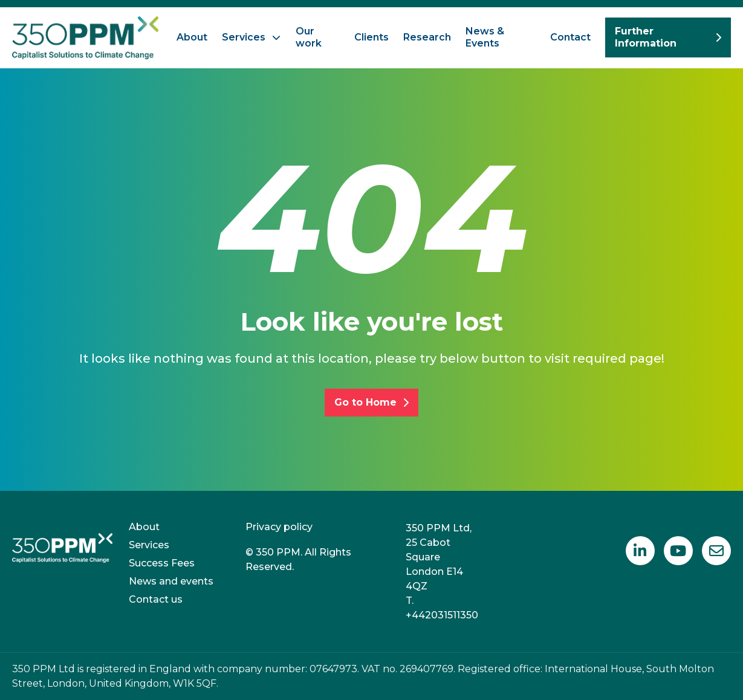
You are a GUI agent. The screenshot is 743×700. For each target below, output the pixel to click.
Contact (570, 37)
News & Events (485, 37)
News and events (171, 581)
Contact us (156, 599)
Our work (309, 37)
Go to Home (372, 402)
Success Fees (162, 563)
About (192, 37)
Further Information (668, 37)
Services (244, 37)
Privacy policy (279, 527)
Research (427, 37)
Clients (372, 37)
